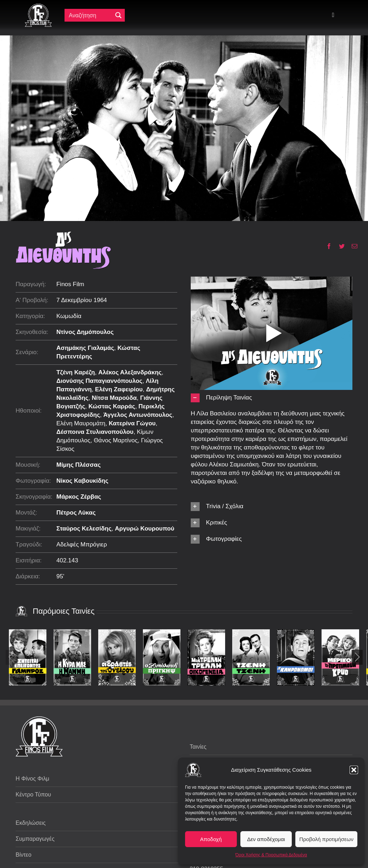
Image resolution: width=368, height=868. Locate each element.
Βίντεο (24, 855)
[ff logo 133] (38, 7)
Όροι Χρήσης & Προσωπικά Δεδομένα (271, 855)
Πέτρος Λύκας (76, 513)
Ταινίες (198, 747)
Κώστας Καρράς (112, 406)
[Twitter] (339, 246)
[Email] (352, 246)
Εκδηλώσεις (31, 823)
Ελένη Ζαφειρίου (119, 389)
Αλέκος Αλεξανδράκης (130, 372)
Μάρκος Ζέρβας (79, 497)
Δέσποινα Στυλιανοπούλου (95, 432)
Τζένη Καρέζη (76, 372)
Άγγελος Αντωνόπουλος (138, 415)
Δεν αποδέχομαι (266, 839)
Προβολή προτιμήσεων (326, 839)
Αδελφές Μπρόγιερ (82, 544)
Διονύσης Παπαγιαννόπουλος (99, 381)
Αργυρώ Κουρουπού (145, 529)
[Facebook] (326, 246)
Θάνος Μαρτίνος (116, 440)
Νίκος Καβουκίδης (82, 481)
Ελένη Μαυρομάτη (81, 423)
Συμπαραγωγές (35, 839)
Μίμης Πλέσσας (79, 465)
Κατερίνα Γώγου (132, 423)
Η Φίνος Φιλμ (32, 779)
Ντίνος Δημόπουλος (85, 332)
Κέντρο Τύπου (33, 795)
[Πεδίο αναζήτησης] (90, 15)
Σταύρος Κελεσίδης (84, 529)
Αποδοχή (211, 839)
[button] (354, 770)
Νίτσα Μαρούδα (114, 398)
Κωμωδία (69, 316)
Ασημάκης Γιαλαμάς (85, 348)
